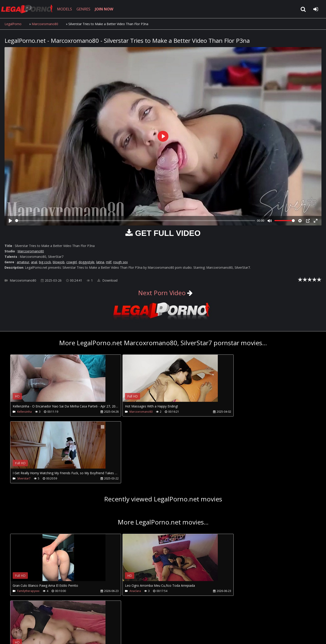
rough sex (120, 262)
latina (100, 262)
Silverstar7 (228, 412)
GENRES (85, 9)
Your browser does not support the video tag (58, 381)
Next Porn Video (162, 293)
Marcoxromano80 (45, 24)
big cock (45, 262)
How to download (79, 623)
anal (34, 262)
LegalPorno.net (29, 9)
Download (107, 280)
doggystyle (86, 262)
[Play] (10, 221)
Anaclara (125, 524)
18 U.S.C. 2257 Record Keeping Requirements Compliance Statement (148, 636)
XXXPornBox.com (133, 623)
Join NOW (12, 623)
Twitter (107, 623)
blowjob (59, 262)
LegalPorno (13, 24)
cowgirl (72, 262)
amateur (23, 262)
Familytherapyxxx (28, 524)
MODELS (66, 9)
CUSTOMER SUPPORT (41, 623)
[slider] (135, 221)
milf (109, 262)
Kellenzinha (24, 412)
